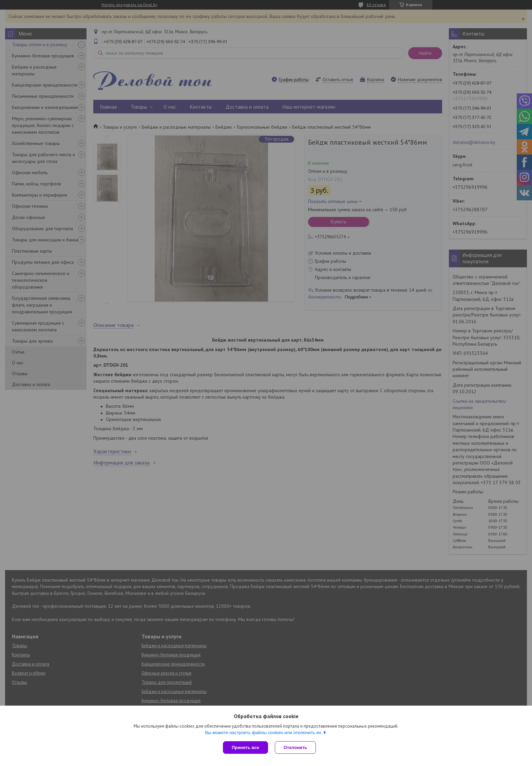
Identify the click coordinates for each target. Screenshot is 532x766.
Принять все (245, 747)
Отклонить (295, 747)
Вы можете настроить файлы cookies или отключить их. (264, 733)
